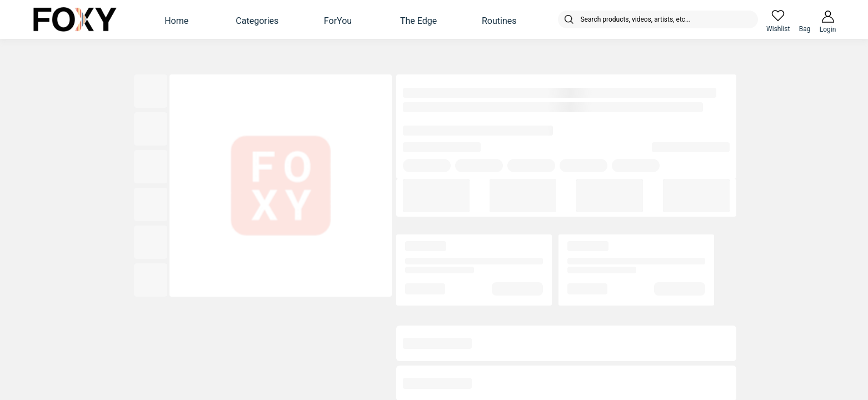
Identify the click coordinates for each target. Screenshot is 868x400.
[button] (177, 19)
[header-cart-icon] (805, 16)
